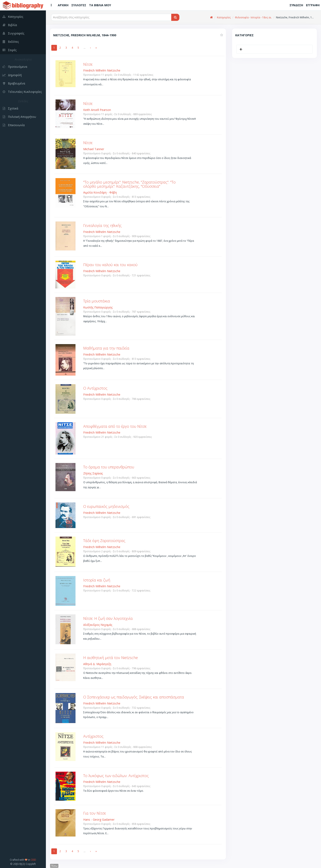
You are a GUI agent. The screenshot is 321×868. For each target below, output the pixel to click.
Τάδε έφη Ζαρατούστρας (104, 541)
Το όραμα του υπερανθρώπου (109, 467)
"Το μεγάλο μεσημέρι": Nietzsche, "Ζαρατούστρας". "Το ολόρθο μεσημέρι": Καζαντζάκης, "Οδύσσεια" (129, 184)
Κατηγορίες (224, 17)
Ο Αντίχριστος (95, 388)
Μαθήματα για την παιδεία (106, 348)
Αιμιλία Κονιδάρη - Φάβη (100, 192)
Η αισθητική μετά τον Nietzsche (111, 658)
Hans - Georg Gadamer (99, 820)
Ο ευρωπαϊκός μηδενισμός (106, 506)
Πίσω (54, 866)
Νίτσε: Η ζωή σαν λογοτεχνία (108, 618)
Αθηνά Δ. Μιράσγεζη (97, 664)
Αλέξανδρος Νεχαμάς (98, 625)
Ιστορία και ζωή (97, 580)
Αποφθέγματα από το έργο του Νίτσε (115, 426)
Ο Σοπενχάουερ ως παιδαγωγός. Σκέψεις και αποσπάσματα (134, 697)
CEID (33, 860)
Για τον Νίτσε (95, 813)
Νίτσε (88, 64)
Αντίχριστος (93, 736)
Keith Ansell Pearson (97, 110)
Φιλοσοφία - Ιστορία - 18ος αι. (253, 17)
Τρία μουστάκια (97, 301)
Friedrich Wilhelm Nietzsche (102, 70)
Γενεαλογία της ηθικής (102, 225)
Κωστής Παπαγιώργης (98, 307)
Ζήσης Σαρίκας (93, 473)
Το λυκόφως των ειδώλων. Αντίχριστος (116, 776)
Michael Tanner (94, 149)
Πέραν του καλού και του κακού (110, 265)
